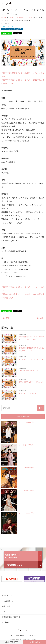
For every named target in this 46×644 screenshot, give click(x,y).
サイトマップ (33, 635)
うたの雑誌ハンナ (9, 601)
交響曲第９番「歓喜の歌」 (12, 617)
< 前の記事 (5, 318)
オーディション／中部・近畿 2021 (12, 29)
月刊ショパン (7, 596)
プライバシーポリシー (16, 635)
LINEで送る (7, 33)
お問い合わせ (35, 642)
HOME (4, 17)
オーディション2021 (24, 17)
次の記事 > (41, 318)
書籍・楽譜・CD (8, 606)
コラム (4, 612)
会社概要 (5, 622)
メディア (12, 17)
